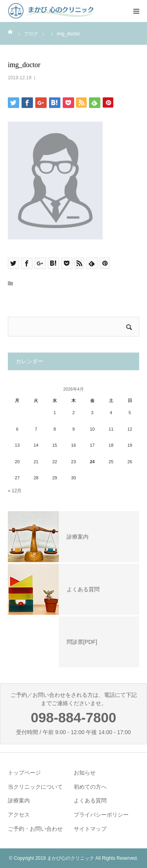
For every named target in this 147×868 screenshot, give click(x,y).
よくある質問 (90, 800)
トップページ (24, 773)
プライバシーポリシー (101, 815)
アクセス (19, 815)
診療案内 (19, 800)
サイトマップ (90, 829)
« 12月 (15, 491)
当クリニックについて (35, 787)
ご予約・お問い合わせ (35, 829)
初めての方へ (90, 787)
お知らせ (85, 773)
